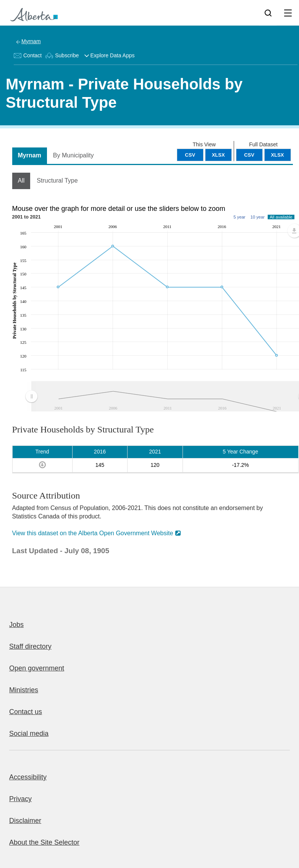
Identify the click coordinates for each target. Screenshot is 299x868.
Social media (29, 734)
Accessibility (28, 777)
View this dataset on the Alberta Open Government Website (93, 533)
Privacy (20, 799)
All (21, 181)
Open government (37, 668)
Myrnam (31, 41)
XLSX (278, 155)
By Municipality (74, 155)
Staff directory (30, 646)
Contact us (26, 712)
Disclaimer (25, 821)
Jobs (16, 625)
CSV (249, 155)
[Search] (268, 13)
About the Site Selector (44, 842)
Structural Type (57, 181)
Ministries (24, 690)
